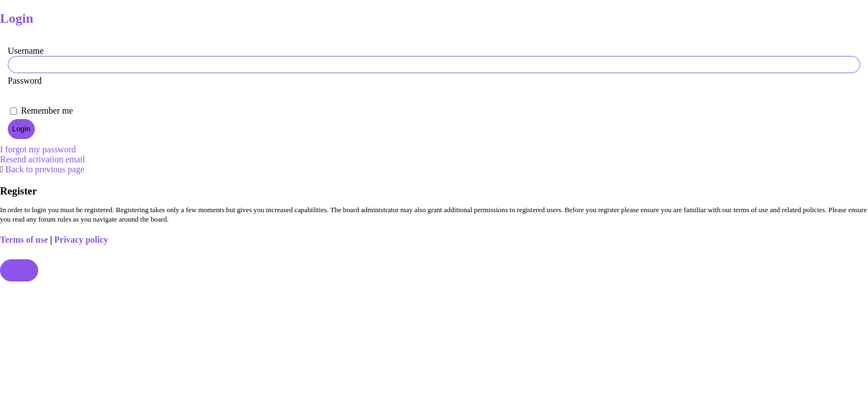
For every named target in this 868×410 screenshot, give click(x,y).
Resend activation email (43, 159)
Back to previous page (45, 169)
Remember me (42, 111)
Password (25, 81)
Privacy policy (81, 240)
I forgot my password (38, 149)
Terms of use (24, 240)
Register (19, 270)
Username (26, 51)
